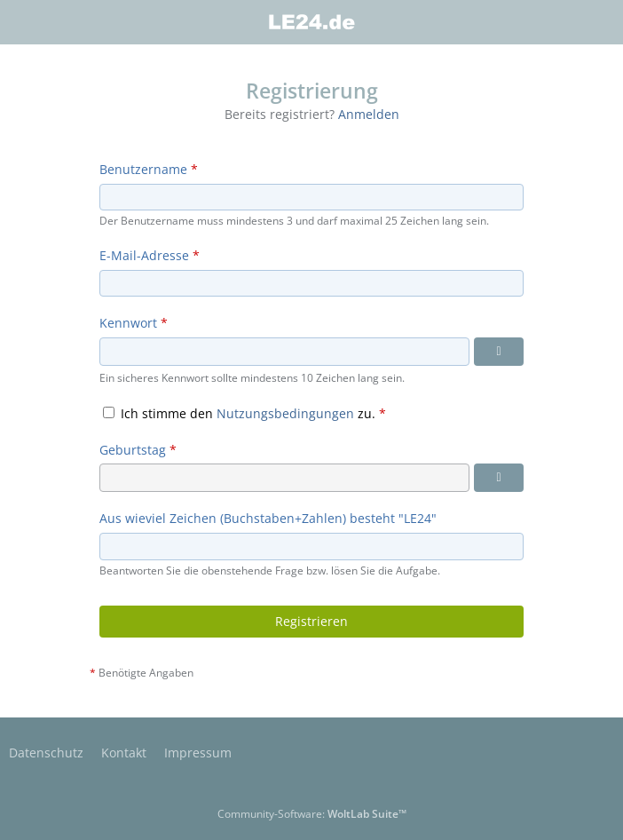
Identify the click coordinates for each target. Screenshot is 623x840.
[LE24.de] (311, 22)
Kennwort (128, 323)
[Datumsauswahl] (499, 478)
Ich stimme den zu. (244, 413)
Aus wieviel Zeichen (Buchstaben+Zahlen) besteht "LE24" (268, 518)
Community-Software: (312, 814)
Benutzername (143, 169)
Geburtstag (133, 450)
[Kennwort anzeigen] (499, 352)
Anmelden (369, 114)
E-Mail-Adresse (144, 255)
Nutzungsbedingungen (285, 413)
